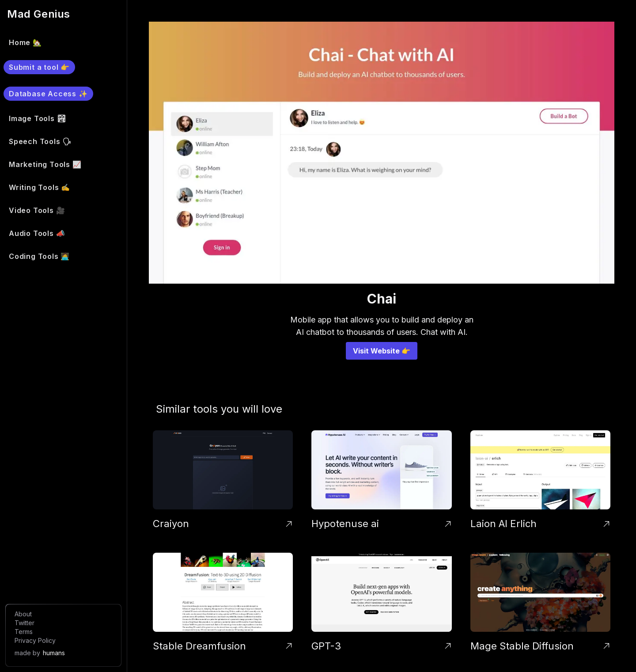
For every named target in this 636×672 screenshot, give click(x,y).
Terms (24, 632)
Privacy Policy (35, 640)
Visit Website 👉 (382, 351)
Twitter (25, 623)
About (23, 614)
